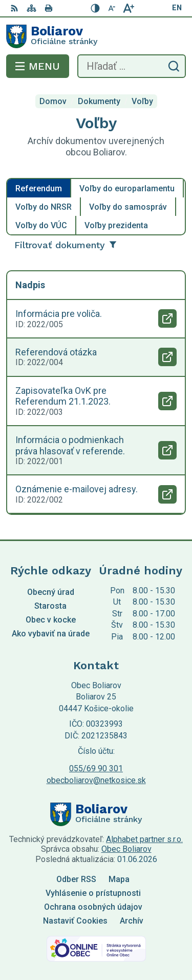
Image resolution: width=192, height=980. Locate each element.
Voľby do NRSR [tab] (44, 207)
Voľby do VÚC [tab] (41, 225)
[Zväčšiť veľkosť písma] (129, 8)
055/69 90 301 (96, 768)
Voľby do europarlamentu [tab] (127, 188)
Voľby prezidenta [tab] (116, 225)
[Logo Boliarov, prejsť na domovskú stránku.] (96, 36)
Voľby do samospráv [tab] (128, 207)
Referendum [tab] (39, 188)
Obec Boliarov (126, 849)
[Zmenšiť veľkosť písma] (112, 8)
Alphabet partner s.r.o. (144, 839)
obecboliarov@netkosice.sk (96, 780)
